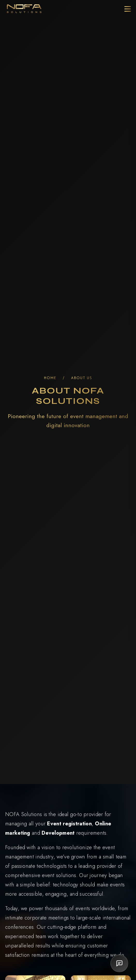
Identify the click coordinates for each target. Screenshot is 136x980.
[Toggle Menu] (128, 9)
